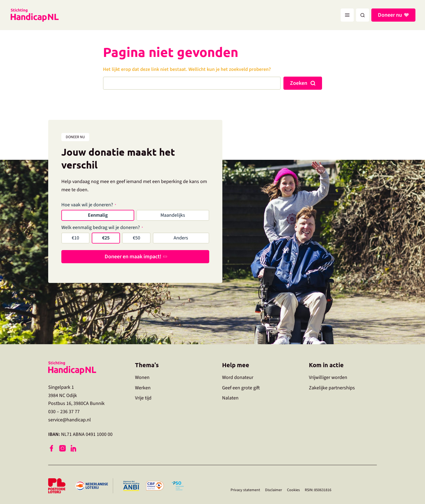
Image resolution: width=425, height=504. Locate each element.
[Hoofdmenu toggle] (347, 15)
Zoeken (299, 83)
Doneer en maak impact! (133, 257)
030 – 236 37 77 (64, 412)
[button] (363, 15)
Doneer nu (391, 15)
